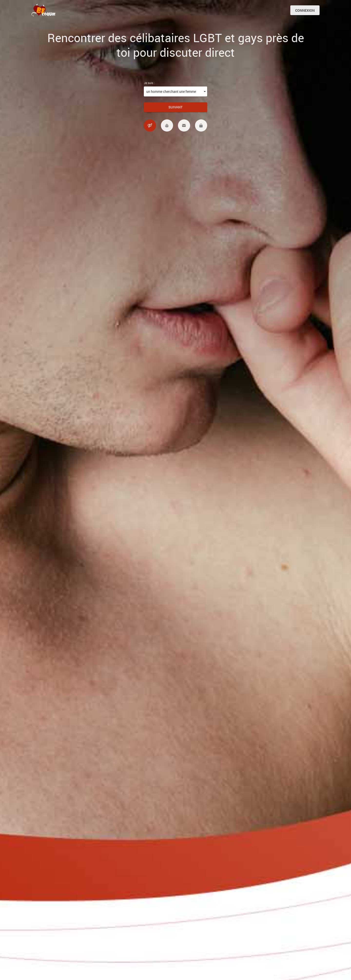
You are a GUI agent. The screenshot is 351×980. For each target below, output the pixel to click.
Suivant (175, 107)
